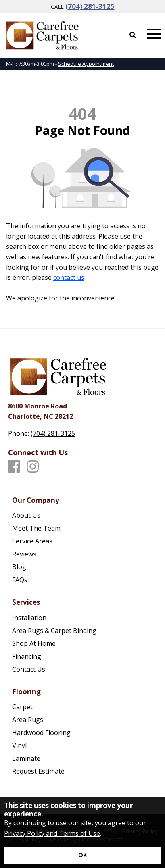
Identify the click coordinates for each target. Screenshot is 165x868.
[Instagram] (33, 467)
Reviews (24, 554)
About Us (26, 515)
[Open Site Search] (133, 35)
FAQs (20, 580)
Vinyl (19, 745)
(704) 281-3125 (90, 6)
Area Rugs (28, 720)
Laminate (26, 758)
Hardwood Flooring (41, 733)
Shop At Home (34, 643)
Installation (29, 618)
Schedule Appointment (86, 64)
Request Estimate (38, 771)
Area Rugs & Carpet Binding (54, 631)
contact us (69, 277)
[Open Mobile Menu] (154, 34)
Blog (19, 567)
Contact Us (29, 669)
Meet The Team (36, 528)
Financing (27, 656)
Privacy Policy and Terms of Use (52, 833)
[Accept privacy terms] (82, 855)
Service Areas (32, 541)
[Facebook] (14, 467)
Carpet (22, 707)
